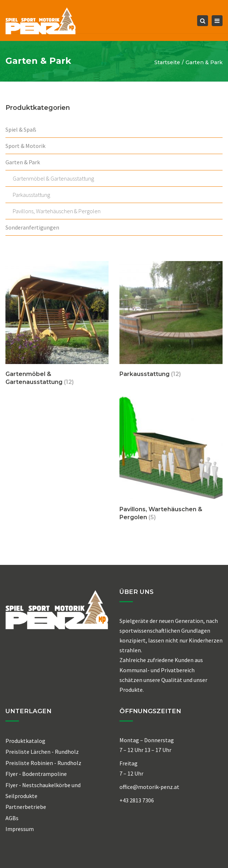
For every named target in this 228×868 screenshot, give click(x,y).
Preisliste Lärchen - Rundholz (42, 752)
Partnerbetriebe (26, 807)
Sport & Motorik (25, 146)
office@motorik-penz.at (149, 787)
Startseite (167, 62)
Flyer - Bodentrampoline (36, 774)
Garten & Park (23, 162)
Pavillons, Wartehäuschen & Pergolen (57, 211)
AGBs (12, 818)
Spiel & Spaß (21, 129)
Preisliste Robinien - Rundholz (43, 763)
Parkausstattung (31, 195)
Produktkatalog (25, 741)
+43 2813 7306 (137, 800)
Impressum (20, 829)
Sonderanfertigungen (32, 227)
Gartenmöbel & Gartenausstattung (53, 178)
